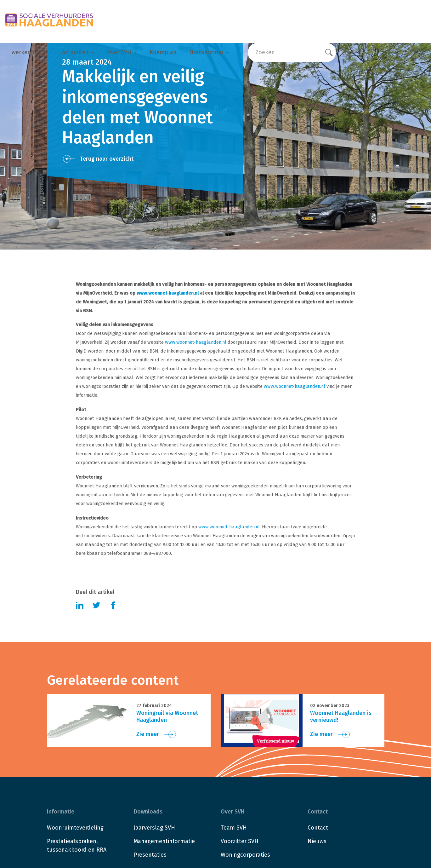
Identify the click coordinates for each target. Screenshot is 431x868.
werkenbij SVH (30, 52)
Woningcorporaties (245, 855)
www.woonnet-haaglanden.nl (168, 293)
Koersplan (163, 52)
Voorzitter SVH (240, 841)
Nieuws (317, 841)
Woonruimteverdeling (75, 828)
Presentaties (150, 855)
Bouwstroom (207, 52)
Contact (318, 828)
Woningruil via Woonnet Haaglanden (167, 716)
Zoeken (265, 52)
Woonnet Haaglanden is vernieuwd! (341, 716)
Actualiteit (75, 52)
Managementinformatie (164, 841)
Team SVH (234, 828)
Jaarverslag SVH (154, 828)
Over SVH (119, 52)
